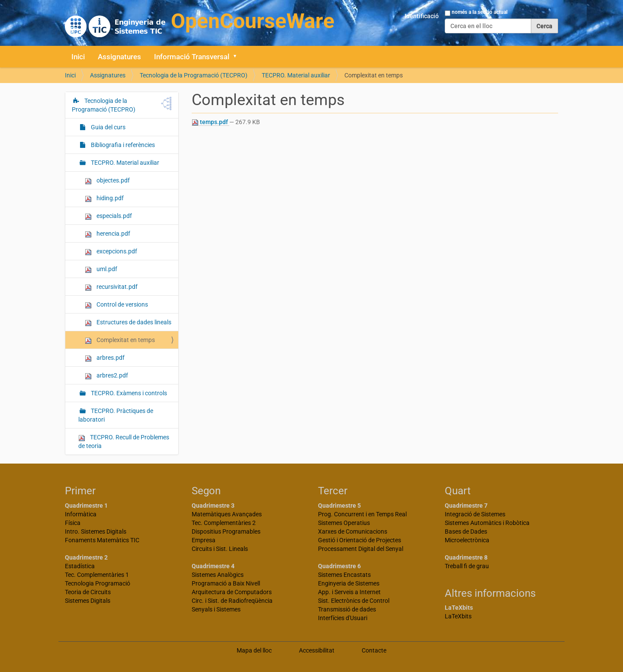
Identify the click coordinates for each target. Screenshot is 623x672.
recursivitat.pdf (111, 287)
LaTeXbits (458, 616)
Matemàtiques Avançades (227, 514)
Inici (78, 57)
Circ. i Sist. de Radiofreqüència (232, 601)
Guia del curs (108, 127)
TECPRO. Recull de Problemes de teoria (124, 442)
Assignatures (119, 57)
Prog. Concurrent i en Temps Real (362, 514)
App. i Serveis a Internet (349, 592)
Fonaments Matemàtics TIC (102, 540)
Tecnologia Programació (98, 583)
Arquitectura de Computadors (232, 592)
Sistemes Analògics (218, 575)
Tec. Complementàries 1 (97, 575)
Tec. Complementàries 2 (224, 523)
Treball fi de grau (467, 566)
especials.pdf (108, 216)
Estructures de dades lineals (128, 322)
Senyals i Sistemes (216, 609)
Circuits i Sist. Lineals (220, 549)
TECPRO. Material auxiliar (296, 75)
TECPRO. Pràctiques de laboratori (116, 415)
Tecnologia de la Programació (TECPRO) (194, 75)
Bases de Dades (466, 531)
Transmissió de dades (347, 609)
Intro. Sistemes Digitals (96, 531)
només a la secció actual (480, 12)
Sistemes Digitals (88, 601)
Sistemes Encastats (344, 575)
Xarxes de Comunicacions (353, 531)
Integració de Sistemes (475, 514)
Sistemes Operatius (344, 523)
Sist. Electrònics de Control (354, 601)
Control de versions (116, 305)
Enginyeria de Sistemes (349, 583)
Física (73, 523)
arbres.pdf (105, 358)
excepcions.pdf (111, 251)
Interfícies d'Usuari (343, 618)
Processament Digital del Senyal (361, 549)
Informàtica (81, 514)
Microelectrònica (467, 540)
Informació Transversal (192, 57)
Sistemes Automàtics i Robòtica (487, 523)
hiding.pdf (104, 198)
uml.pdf (101, 269)
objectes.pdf (107, 181)
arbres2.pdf (106, 376)
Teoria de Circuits (88, 592)
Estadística (80, 566)
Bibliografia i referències (122, 145)
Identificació (422, 16)
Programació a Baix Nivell (226, 583)
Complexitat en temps (120, 340)
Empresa (204, 540)
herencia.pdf (108, 234)
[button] (238, 57)
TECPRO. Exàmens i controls (128, 393)
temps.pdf (210, 122)
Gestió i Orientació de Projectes (360, 540)
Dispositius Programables (226, 531)
